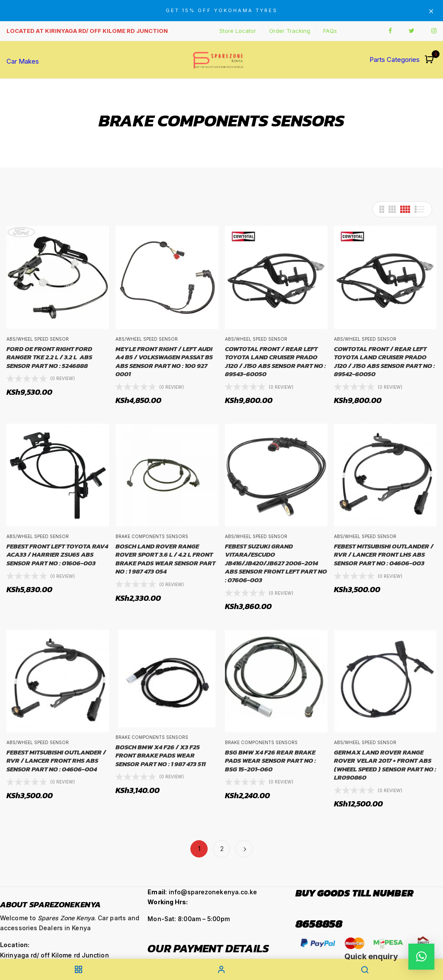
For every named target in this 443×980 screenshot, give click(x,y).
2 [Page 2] (222, 849)
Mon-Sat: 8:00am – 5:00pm (188, 919)
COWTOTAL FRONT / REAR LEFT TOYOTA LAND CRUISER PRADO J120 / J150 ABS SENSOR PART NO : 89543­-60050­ (275, 361)
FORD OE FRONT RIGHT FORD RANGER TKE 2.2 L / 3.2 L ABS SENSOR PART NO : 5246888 (49, 357)
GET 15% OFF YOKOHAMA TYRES (222, 10)
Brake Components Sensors (152, 536)
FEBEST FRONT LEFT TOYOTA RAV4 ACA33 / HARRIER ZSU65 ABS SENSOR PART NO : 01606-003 (57, 555)
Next (244, 849)
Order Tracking (290, 31)
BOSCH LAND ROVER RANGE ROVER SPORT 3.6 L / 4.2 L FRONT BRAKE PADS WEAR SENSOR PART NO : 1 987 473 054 (165, 559)
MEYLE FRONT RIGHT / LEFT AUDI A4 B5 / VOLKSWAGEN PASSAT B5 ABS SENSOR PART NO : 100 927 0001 (164, 361)
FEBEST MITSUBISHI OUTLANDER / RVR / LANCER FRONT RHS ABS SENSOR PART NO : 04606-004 (56, 761)
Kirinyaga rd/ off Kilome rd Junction (55, 955)
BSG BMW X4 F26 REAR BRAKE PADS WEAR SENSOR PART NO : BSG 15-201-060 (270, 761)
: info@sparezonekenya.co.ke (202, 892)
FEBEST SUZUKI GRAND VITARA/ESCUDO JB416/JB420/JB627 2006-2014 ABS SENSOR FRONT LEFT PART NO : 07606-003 (276, 563)
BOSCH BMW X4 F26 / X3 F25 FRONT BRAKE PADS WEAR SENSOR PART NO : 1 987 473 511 (161, 756)
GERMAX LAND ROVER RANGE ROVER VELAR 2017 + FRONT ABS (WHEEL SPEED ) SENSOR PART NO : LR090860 (385, 765)
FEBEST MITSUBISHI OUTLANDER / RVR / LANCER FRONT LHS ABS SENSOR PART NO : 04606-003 (384, 555)
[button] (430, 60)
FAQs (330, 31)
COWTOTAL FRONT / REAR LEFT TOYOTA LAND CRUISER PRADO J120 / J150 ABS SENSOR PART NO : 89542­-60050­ (384, 361)
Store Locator (238, 31)
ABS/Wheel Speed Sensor (38, 339)
